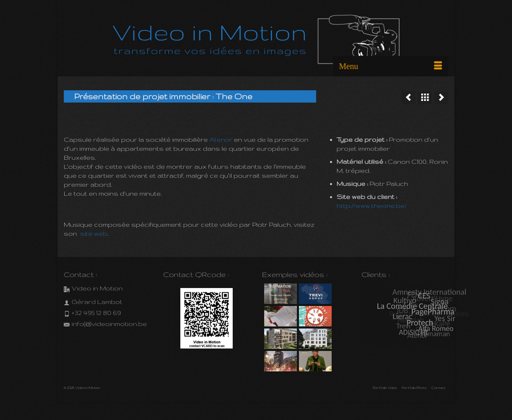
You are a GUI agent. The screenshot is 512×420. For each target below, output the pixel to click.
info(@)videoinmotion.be (105, 324)
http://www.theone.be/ (372, 206)
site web (94, 233)
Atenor (222, 140)
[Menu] (391, 66)
